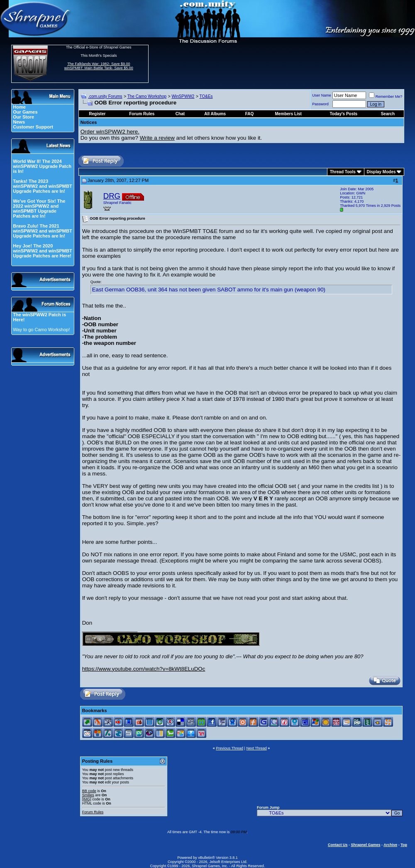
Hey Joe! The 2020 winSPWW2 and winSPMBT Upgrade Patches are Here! (42, 251)
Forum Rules (93, 812)
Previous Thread (229, 748)
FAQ (250, 114)
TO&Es (206, 96)
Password (320, 104)
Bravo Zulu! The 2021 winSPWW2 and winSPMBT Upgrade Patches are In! (42, 231)
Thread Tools (343, 172)
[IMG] (87, 799)
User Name (322, 95)
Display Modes (381, 172)
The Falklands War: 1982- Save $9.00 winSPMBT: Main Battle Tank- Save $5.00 (99, 66)
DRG (112, 196)
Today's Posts (344, 114)
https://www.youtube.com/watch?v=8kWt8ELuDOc (144, 669)
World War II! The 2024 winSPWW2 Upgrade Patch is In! (42, 166)
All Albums (215, 114)
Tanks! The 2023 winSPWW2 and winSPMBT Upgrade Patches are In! (42, 186)
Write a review (157, 138)
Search (388, 114)
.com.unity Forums (105, 96)
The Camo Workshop (147, 96)
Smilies (88, 795)
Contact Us (338, 845)
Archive (390, 845)
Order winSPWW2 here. (110, 132)
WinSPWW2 (183, 96)
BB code (89, 791)
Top (404, 845)
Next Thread (256, 748)
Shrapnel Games (365, 845)
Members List (288, 114)
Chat (180, 114)
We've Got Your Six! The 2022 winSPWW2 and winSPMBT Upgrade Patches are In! (39, 209)
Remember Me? (386, 97)
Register (97, 114)
